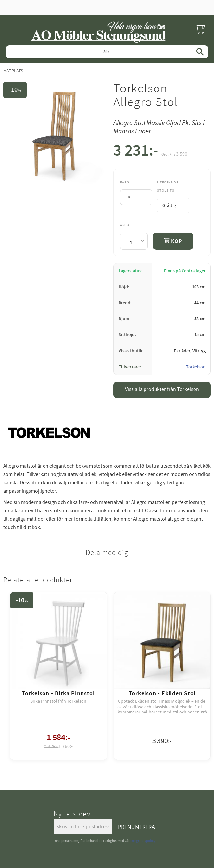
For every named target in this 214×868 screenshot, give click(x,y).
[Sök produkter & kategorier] (107, 52)
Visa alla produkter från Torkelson (162, 389)
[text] (136, 152)
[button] (200, 29)
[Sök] (200, 52)
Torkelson (196, 367)
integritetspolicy (143, 841)
